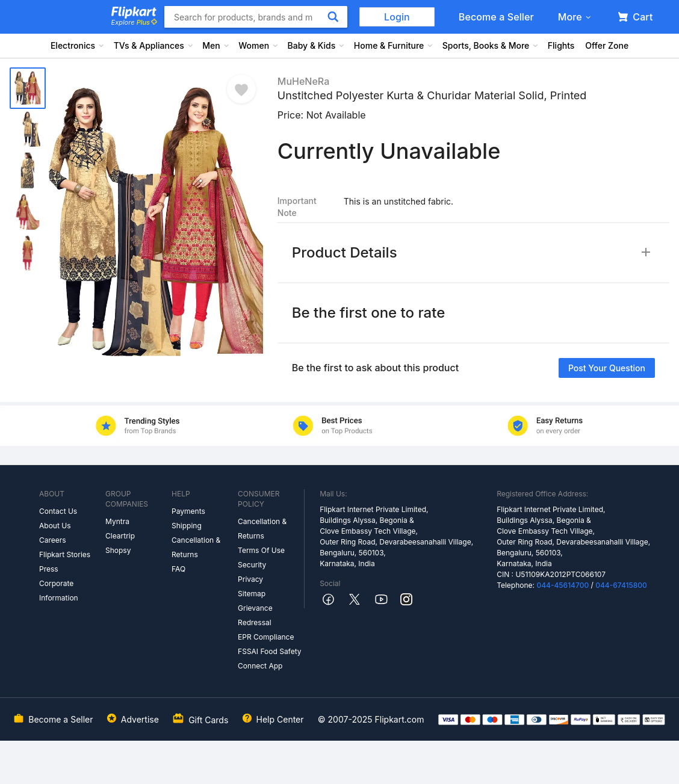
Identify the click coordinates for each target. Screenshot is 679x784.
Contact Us (58, 511)
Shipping (187, 526)
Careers (53, 540)
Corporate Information (59, 591)
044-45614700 (563, 585)
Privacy (250, 579)
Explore (134, 22)
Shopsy (118, 550)
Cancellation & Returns (196, 547)
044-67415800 (621, 585)
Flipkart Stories (65, 554)
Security (252, 565)
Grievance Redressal (255, 615)
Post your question (607, 368)
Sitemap (252, 594)
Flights (561, 45)
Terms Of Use (261, 550)
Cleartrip (120, 536)
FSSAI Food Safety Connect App (270, 659)
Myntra (117, 521)
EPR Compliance (266, 637)
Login (397, 17)
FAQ (178, 569)
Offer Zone (607, 45)
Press (49, 569)
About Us (55, 526)
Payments (188, 511)
